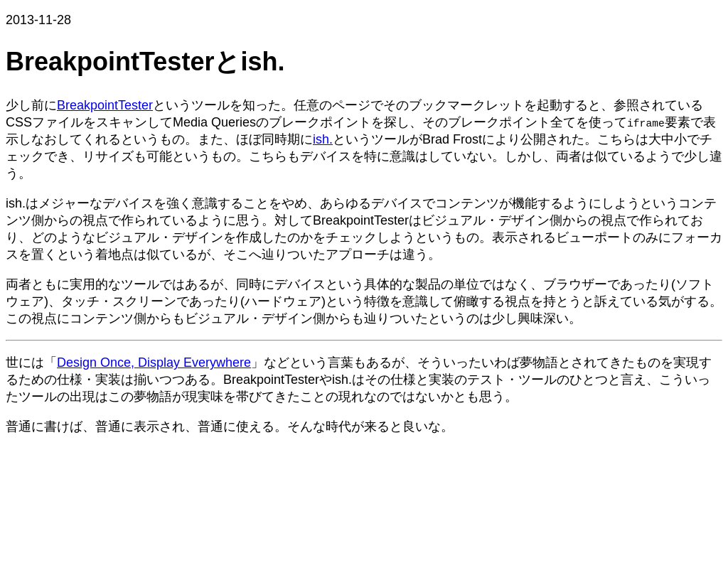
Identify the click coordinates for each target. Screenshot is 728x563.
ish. (323, 139)
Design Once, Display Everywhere (154, 363)
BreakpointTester (105, 105)
